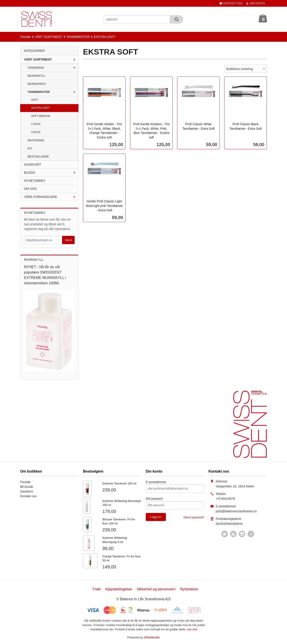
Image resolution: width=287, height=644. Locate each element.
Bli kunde (27, 487)
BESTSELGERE (38, 157)
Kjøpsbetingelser (119, 589)
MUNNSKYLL (36, 76)
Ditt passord (154, 499)
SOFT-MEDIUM (41, 116)
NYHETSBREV (35, 181)
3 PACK (36, 132)
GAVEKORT (33, 164)
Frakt (97, 589)
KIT (30, 148)
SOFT (35, 100)
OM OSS (30, 189)
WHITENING (36, 140)
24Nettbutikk (152, 637)
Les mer (192, 629)
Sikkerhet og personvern (156, 589)
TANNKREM (36, 68)
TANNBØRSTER (39, 92)
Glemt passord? (194, 517)
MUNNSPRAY (37, 84)
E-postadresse (156, 482)
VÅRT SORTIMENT (38, 59)
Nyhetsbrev (189, 589)
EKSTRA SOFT (41, 108)
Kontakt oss (28, 496)
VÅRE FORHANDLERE (41, 197)
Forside (25, 37)
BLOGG (30, 173)
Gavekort (27, 491)
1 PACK (36, 124)
